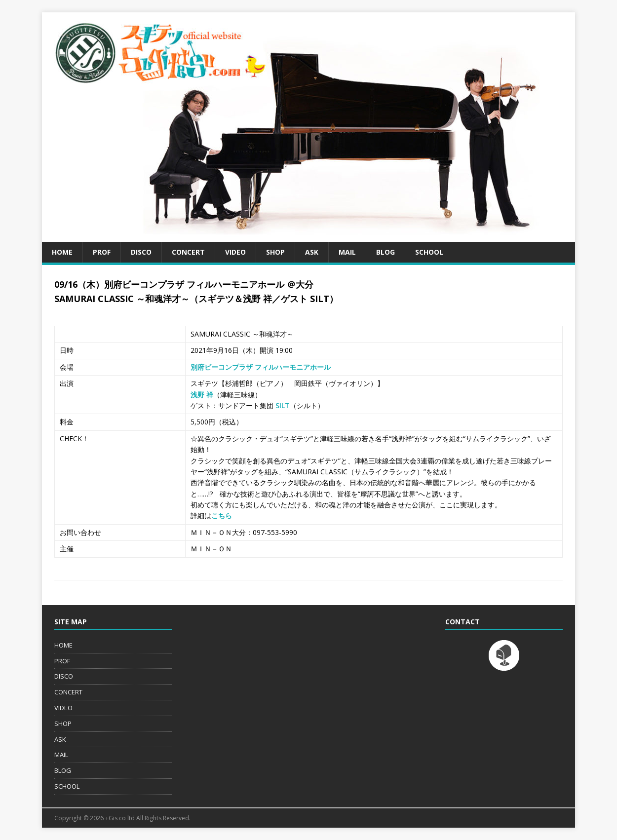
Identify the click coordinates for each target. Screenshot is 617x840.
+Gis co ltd (120, 818)
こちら (222, 515)
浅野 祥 (202, 395)
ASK (312, 252)
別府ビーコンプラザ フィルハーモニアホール (261, 367)
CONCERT (188, 252)
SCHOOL (429, 252)
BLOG (386, 252)
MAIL (347, 252)
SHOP (275, 252)
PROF (102, 252)
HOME (62, 252)
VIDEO (235, 252)
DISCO (141, 252)
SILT (283, 405)
